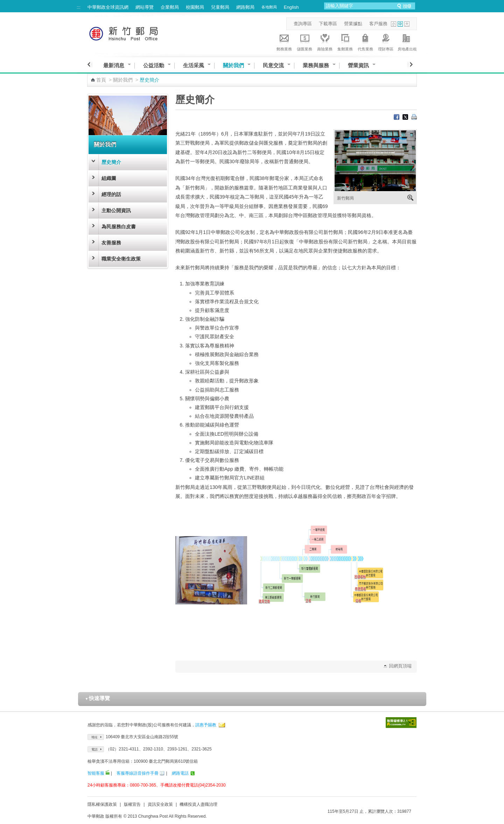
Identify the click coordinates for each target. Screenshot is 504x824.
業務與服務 (316, 65)
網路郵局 (245, 7)
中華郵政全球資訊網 (108, 7)
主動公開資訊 (116, 210)
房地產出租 (407, 41)
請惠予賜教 (206, 725)
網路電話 (180, 773)
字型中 (400, 24)
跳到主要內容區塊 (4, 4)
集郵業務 (345, 41)
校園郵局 (195, 7)
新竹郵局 (345, 198)
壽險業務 (325, 41)
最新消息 (114, 65)
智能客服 (96, 773)
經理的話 (111, 194)
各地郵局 (269, 7)
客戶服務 (378, 24)
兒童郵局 (220, 7)
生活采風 (194, 65)
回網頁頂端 (400, 666)
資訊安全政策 (160, 804)
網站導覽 (145, 7)
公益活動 (154, 65)
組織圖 (109, 178)
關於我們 (233, 65)
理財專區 (386, 41)
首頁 (101, 80)
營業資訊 (358, 65)
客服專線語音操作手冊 (138, 773)
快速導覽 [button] (98, 698)
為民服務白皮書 (119, 227)
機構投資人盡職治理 (198, 804)
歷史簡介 (111, 162)
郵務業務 (284, 41)
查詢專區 (303, 24)
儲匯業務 (304, 41)
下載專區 (328, 24)
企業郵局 (170, 7)
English (291, 7)
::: (79, 7)
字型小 (394, 24)
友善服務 (111, 243)
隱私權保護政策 (102, 804)
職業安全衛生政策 (121, 259)
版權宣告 (132, 804)
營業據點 (353, 24)
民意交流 (273, 65)
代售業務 (365, 41)
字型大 (407, 24)
